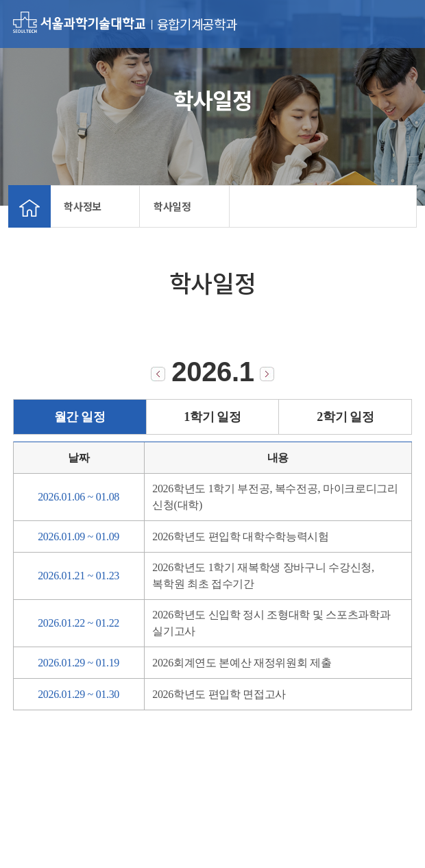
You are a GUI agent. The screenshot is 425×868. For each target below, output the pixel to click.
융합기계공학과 (197, 24)
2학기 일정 (345, 417)
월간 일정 (80, 417)
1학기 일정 (212, 417)
